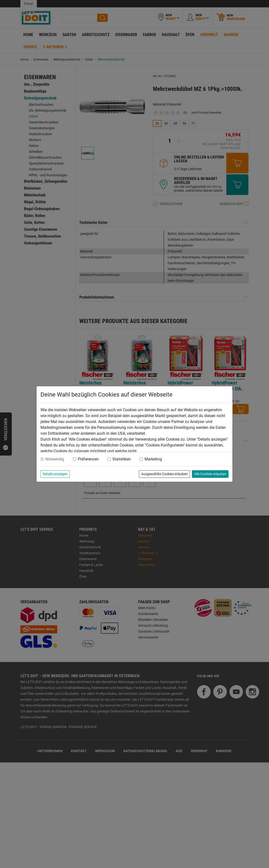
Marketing (153, 459)
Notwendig (55, 459)
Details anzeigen (55, 474)
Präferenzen (88, 459)
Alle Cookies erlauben (210, 474)
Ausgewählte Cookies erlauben (164, 474)
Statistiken (122, 459)
